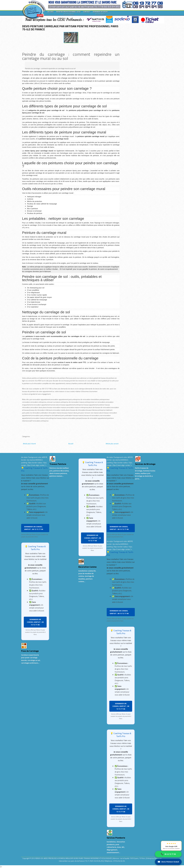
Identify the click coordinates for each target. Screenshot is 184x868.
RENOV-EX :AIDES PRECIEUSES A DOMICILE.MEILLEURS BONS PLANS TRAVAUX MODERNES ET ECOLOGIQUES (74, 858)
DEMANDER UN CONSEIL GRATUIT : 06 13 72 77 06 (34, 528)
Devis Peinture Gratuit (168, 862)
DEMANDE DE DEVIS (100, 13)
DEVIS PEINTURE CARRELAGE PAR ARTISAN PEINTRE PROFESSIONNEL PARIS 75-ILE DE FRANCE (70, 28)
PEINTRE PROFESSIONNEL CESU (68, 13)
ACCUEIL (51, 12)
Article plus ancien (112, 444)
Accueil (71, 444)
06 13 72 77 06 (168, 854)
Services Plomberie (116, 838)
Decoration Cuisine (87, 567)
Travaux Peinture (58, 464)
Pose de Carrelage (30, 651)
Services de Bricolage (145, 464)
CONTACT (87, 12)
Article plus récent (29, 444)
